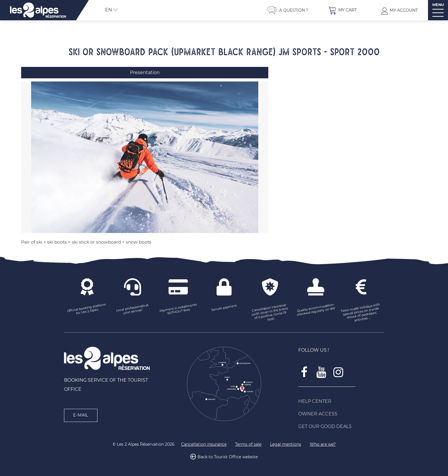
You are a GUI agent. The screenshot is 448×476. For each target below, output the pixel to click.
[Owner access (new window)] (341, 414)
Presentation (145, 72)
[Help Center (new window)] (341, 401)
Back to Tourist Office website (228, 457)
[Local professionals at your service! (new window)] (133, 310)
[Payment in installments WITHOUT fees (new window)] (178, 310)
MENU (438, 5)
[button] (342, 10)
